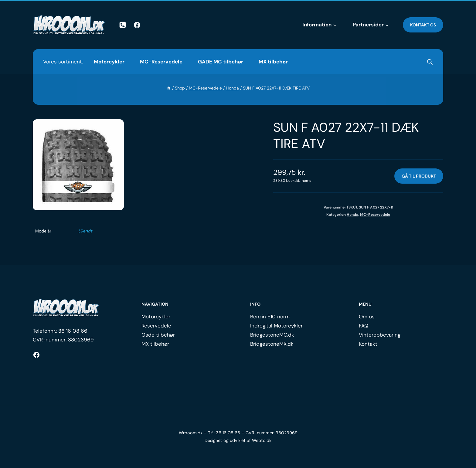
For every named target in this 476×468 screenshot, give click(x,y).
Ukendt (85, 231)
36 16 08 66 (73, 331)
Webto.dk (262, 440)
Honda (352, 215)
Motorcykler (109, 62)
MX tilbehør (273, 62)
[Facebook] (137, 25)
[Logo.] (66, 308)
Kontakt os (423, 25)
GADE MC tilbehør (221, 62)
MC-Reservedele (161, 62)
